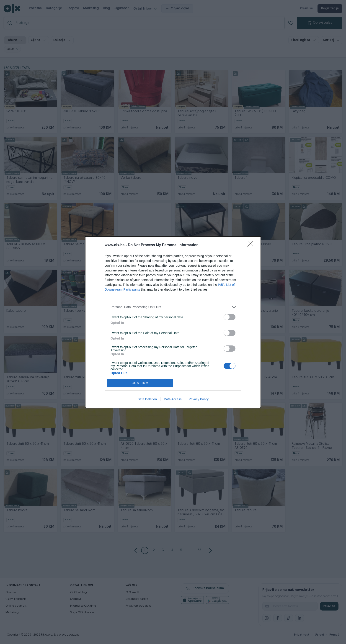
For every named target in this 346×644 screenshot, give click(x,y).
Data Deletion (147, 399)
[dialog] (173, 322)
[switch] (230, 317)
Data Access (173, 399)
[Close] (252, 245)
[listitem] (173, 307)
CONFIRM (140, 383)
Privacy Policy (199, 399)
